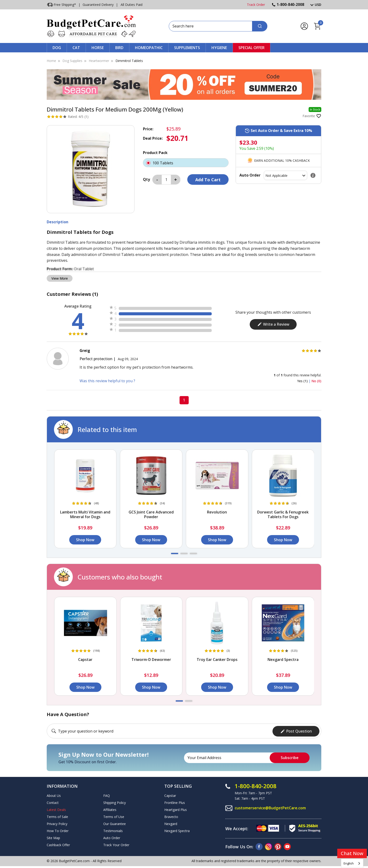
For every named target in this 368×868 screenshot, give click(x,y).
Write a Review (273, 324)
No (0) (316, 381)
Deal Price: (153, 138)
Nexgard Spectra (177, 830)
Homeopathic (149, 48)
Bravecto (171, 816)
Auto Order (112, 837)
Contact (53, 802)
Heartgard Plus (176, 809)
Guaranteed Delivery (98, 5)
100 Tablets (186, 163)
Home (51, 61)
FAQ (107, 795)
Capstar (170, 795)
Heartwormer (99, 61)
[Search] (260, 26)
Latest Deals (56, 809)
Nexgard (171, 823)
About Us (54, 795)
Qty (146, 179)
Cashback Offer (58, 844)
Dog (57, 48)
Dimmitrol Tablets (129, 61)
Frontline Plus (175, 802)
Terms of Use (114, 816)
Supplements (187, 48)
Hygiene (219, 48)
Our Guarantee (115, 823)
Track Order (256, 5)
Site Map (53, 837)
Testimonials (113, 830)
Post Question (296, 731)
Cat (76, 48)
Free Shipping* (61, 5)
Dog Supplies (72, 61)
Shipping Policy (115, 802)
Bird (119, 48)
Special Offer (251, 48)
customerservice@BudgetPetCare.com (270, 808)
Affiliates (110, 809)
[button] (175, 554)
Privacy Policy (57, 823)
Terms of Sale (57, 816)
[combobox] (352, 863)
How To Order (58, 830)
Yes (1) (303, 381)
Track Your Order (116, 844)
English (349, 863)
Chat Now (352, 853)
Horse (98, 48)
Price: (148, 129)
